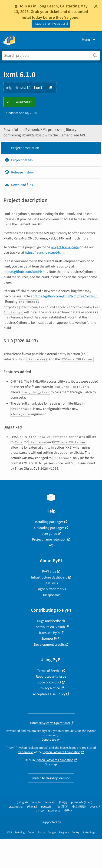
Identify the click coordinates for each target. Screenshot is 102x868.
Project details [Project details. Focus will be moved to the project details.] (19, 160)
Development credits (49, 645)
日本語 (63, 803)
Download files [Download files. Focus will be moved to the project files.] (19, 185)
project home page (65, 247)
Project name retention (49, 539)
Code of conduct (49, 682)
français (50, 803)
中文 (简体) (62, 807)
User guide (49, 534)
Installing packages (49, 522)
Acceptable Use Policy (49, 694)
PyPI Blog (49, 571)
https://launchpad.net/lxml (45, 252)
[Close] (96, 6)
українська (16, 807)
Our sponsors (51, 595)
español (37, 803)
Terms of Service (49, 671)
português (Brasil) (82, 803)
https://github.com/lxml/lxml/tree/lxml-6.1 (66, 296)
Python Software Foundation (61, 752)
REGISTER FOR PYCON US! (49, 24)
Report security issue (51, 676)
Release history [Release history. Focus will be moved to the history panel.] (19, 172)
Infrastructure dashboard (49, 577)
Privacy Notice (49, 688)
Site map (51, 764)
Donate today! (51, 740)
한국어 (68, 811)
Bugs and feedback (51, 621)
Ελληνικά (32, 807)
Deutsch (46, 807)
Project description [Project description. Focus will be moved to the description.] (22, 148)
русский (95, 807)
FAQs (51, 545)
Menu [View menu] (89, 40)
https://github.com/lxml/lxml (25, 272)
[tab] (51, 148)
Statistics (51, 583)
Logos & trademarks (51, 589)
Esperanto (54, 811)
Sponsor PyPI (51, 638)
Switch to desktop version (51, 778)
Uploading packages (49, 528)
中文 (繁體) (79, 807)
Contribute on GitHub (49, 627)
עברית (40, 811)
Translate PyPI (49, 633)
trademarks (26, 752)
